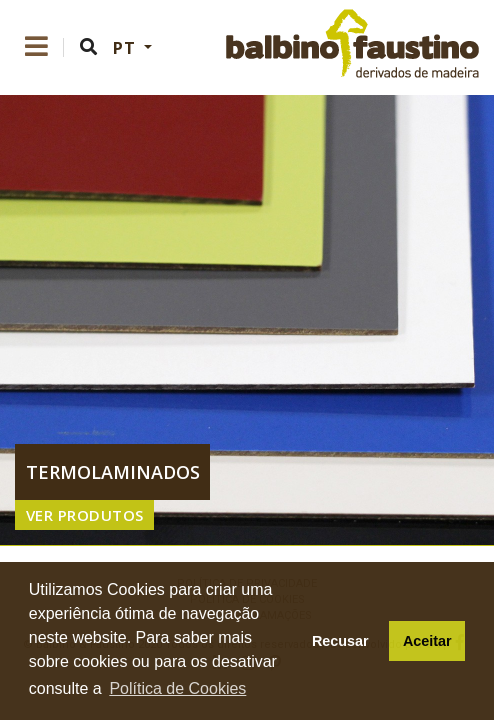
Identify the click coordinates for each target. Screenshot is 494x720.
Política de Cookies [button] (177, 688)
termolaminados (113, 472)
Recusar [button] (340, 641)
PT (126, 48)
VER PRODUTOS (85, 515)
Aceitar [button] (427, 641)
